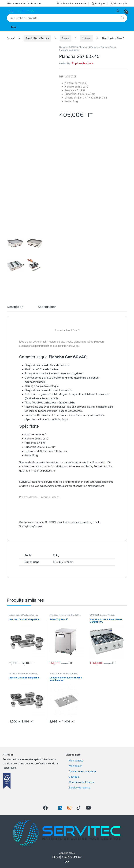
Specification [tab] (47, 307)
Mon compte (119, 3)
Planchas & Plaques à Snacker (94, 47)
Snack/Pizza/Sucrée (37, 38)
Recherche (122, 18)
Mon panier (75, 766)
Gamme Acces (107, 615)
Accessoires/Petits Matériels (23, 615)
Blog (13, 27)
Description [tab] (15, 307)
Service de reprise (79, 788)
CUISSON (73, 47)
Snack (65, 38)
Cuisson (86, 38)
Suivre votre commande (71, 3)
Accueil (11, 38)
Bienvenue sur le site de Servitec (24, 3)
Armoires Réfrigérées (60, 615)
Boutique (98, 3)
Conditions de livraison (82, 782)
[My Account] (118, 11)
